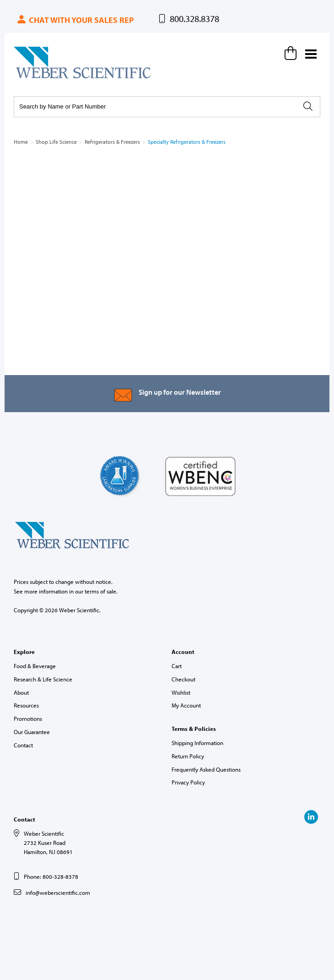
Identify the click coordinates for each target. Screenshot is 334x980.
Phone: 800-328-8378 (51, 877)
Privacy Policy (188, 782)
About (21, 692)
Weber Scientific (35, 78)
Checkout (183, 679)
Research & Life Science (43, 679)
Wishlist (181, 692)
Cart (177, 666)
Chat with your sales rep (75, 20)
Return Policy (188, 756)
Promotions (28, 719)
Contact (23, 745)
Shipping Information (197, 743)
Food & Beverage (35, 666)
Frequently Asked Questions (206, 769)
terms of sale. (101, 591)
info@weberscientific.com (58, 893)
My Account (186, 705)
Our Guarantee (32, 732)
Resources (26, 705)
